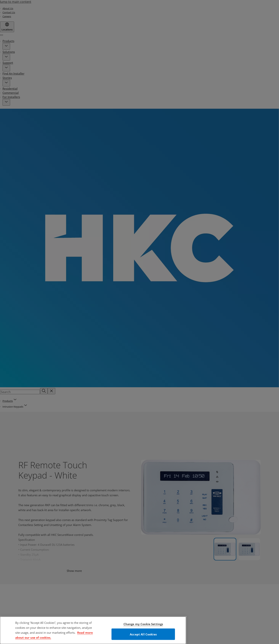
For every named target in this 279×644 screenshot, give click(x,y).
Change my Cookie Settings (143, 624)
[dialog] (93, 630)
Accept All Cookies (143, 634)
